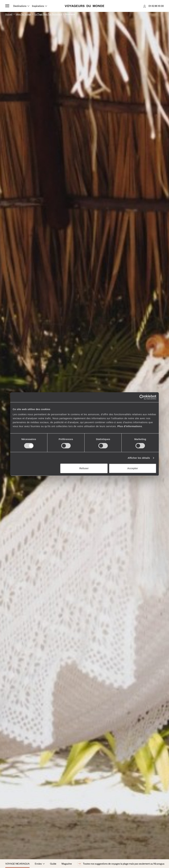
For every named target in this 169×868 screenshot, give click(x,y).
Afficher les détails (139, 458)
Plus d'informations (130, 426)
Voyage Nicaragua (17, 864)
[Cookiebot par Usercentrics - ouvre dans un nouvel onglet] (142, 397)
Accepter (133, 468)
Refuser (84, 468)
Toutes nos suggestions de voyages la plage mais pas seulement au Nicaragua (121, 864)
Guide (53, 864)
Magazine (67, 864)
